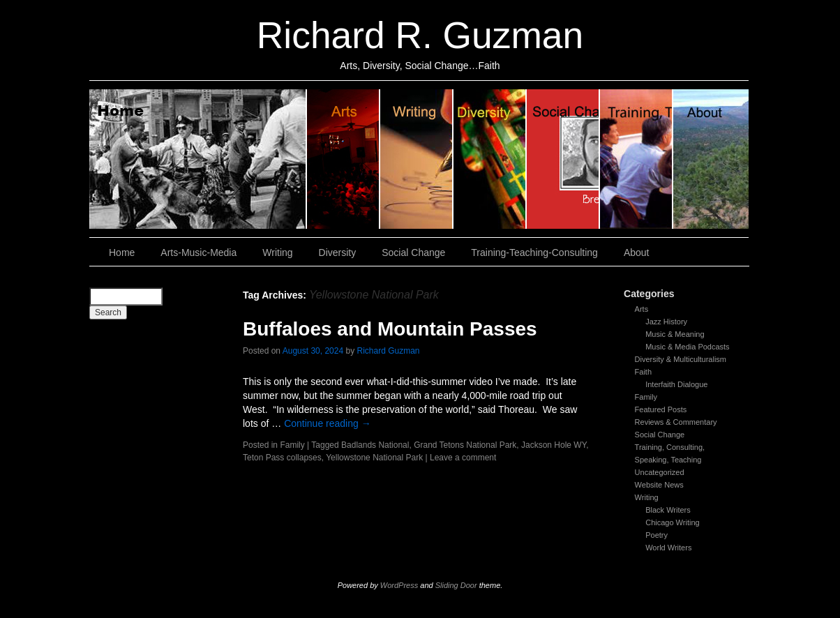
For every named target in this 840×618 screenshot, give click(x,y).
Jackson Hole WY (554, 445)
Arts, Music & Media (344, 159)
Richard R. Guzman (420, 35)
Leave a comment (463, 458)
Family (646, 397)
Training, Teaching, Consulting (637, 159)
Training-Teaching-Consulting (534, 253)
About (711, 159)
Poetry (657, 535)
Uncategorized (660, 472)
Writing (417, 159)
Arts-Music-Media (198, 253)
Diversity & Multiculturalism (681, 359)
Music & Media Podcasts (687, 347)
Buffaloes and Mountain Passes (390, 329)
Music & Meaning (675, 334)
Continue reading (328, 423)
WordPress (399, 585)
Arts (642, 309)
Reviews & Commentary (676, 422)
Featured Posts (661, 409)
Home (198, 159)
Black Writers (668, 510)
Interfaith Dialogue (676, 384)
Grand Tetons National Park (465, 445)
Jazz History (666, 322)
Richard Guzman (389, 351)
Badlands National (375, 445)
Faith (643, 372)
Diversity (490, 159)
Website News (659, 485)
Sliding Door (456, 585)
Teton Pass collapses (282, 458)
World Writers (668, 548)
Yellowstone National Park (374, 458)
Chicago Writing (672, 522)
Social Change (563, 159)
